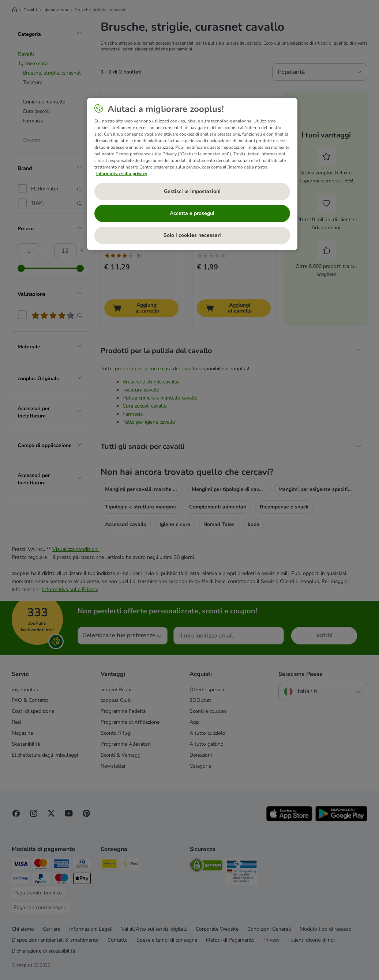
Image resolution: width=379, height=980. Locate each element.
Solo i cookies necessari (192, 235)
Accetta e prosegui (192, 213)
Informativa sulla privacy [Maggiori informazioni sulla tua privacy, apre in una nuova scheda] (122, 174)
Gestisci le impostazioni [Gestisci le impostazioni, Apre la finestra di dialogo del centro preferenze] (192, 191)
